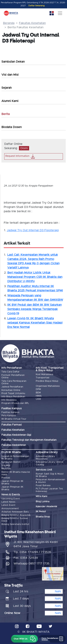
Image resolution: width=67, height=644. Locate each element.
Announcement (10, 509)
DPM (38, 389)
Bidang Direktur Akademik (16, 515)
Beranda (9, 23)
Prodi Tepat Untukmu (13, 393)
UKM (38, 399)
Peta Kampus (9, 416)
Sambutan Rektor (11, 462)
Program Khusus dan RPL (15, 403)
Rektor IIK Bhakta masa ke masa (16, 473)
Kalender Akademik (46, 507)
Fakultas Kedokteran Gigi (16, 435)
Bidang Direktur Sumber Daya (15, 520)
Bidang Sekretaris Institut (15, 524)
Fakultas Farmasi (12, 425)
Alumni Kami (10, 101)
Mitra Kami (41, 496)
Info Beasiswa (9, 400)
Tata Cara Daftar (10, 372)
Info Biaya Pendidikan (13, 397)
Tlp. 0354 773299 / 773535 (32, 552)
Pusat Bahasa (43, 486)
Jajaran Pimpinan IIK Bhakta (12, 482)
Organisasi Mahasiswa (48, 386)
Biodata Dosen (12, 127)
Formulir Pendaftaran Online (13, 376)
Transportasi (43, 378)
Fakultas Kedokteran (14, 445)
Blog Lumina (43, 502)
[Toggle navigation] (60, 13)
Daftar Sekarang (36, 6)
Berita (6, 114)
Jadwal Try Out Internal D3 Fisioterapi (33, 230)
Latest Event (8, 505)
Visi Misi (6, 465)
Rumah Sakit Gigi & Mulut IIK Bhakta (50, 475)
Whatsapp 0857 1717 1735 (32, 564)
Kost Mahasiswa (44, 374)
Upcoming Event (11, 499)
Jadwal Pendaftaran (12, 387)
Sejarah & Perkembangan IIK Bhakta (15, 458)
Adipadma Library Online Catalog (49, 463)
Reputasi (6, 469)
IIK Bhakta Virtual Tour (14, 419)
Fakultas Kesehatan (32, 23)
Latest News (8, 502)
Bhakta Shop (43, 517)
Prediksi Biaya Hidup (47, 381)
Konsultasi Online (11, 390)
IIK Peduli (41, 512)
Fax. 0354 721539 (26, 558)
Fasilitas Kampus (10, 412)
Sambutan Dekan (13, 62)
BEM (38, 393)
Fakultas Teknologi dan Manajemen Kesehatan (29, 440)
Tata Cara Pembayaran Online (14, 382)
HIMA (39, 396)
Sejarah (7, 88)
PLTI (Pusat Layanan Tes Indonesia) (49, 490)
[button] (24, 639)
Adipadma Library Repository (45, 458)
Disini (24, 148)
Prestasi (6, 478)
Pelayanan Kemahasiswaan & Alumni (50, 481)
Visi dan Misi (10, 75)
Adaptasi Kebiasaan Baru (15, 512)
